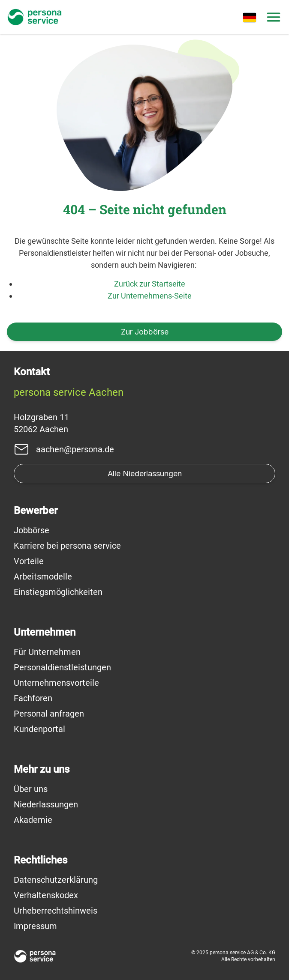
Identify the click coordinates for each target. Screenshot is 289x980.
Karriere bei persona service (67, 546)
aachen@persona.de (75, 449)
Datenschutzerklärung (56, 880)
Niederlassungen (46, 804)
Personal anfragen (49, 714)
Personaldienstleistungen (62, 667)
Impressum (35, 926)
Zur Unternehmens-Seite (150, 296)
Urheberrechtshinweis (56, 911)
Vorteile (29, 561)
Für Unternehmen (47, 652)
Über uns (31, 789)
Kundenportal (39, 729)
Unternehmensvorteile (56, 683)
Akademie (33, 820)
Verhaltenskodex (46, 895)
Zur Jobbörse (145, 332)
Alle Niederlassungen (145, 474)
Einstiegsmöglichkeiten (58, 592)
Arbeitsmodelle (43, 577)
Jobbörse (32, 530)
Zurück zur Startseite (150, 284)
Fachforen (33, 698)
